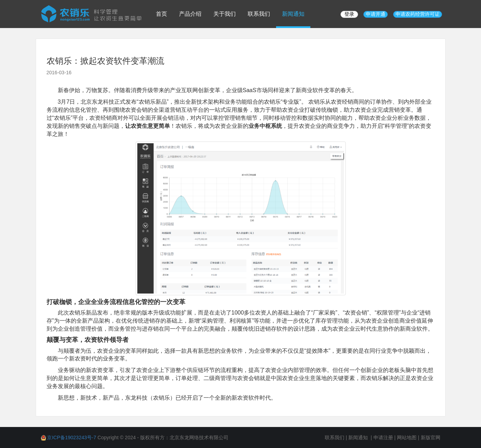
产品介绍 (190, 14)
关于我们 (225, 14)
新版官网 (431, 437)
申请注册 (383, 437)
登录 (349, 14)
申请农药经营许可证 (418, 14)
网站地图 (407, 437)
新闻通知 (293, 14)
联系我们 (259, 14)
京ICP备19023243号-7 (71, 437)
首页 (162, 14)
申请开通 (376, 14)
